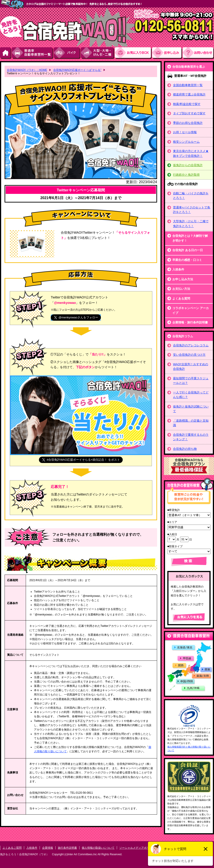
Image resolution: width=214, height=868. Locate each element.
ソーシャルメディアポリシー (137, 848)
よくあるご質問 (12, 848)
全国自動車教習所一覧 (188, 85)
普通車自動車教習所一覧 (33, 53)
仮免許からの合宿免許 (188, 165)
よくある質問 (181, 299)
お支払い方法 (181, 289)
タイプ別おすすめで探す (189, 113)
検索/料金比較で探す (187, 104)
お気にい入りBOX (133, 53)
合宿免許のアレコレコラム (191, 345)
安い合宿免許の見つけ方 (189, 355)
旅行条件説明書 (67, 848)
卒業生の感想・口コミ (187, 260)
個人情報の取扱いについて (98, 848)
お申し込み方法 (183, 279)
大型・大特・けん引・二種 (98, 53)
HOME (6, 53)
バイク (67, 53)
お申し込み (167, 53)
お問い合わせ (198, 53)
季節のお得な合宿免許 (188, 123)
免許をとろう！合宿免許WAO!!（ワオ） (24, 854)
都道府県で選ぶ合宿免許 (189, 94)
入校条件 (178, 269)
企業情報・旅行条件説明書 (190, 322)
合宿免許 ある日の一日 (188, 250)
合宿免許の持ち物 (185, 449)
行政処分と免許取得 (186, 175)
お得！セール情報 (185, 132)
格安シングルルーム (186, 142)
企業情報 (48, 848)
